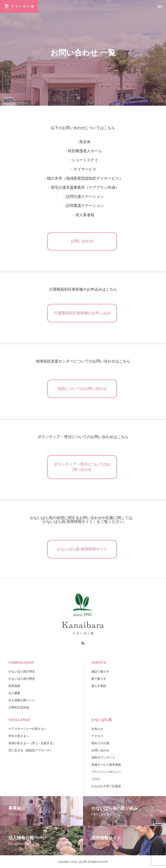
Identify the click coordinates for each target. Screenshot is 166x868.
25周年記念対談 (19, 707)
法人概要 (14, 693)
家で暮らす (99, 679)
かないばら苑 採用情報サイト (82, 549)
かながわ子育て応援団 (106, 786)
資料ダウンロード (103, 758)
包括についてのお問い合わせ (82, 389)
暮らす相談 (99, 686)
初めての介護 (100, 743)
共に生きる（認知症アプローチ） (31, 750)
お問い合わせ (82, 241)
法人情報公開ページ (22, 700)
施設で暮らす (100, 672)
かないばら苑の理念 (22, 672)
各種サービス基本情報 (106, 765)
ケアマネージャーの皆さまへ (28, 729)
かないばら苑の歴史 (22, 679)
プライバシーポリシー (106, 772)
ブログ (96, 779)
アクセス (97, 736)
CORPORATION (21, 662)
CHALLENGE (19, 720)
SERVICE (99, 662)
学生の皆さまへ (19, 736)
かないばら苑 (102, 720)
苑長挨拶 (14, 686)
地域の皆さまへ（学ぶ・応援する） (32, 743)
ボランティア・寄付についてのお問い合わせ (82, 467)
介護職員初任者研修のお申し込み (82, 313)
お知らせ (97, 729)
